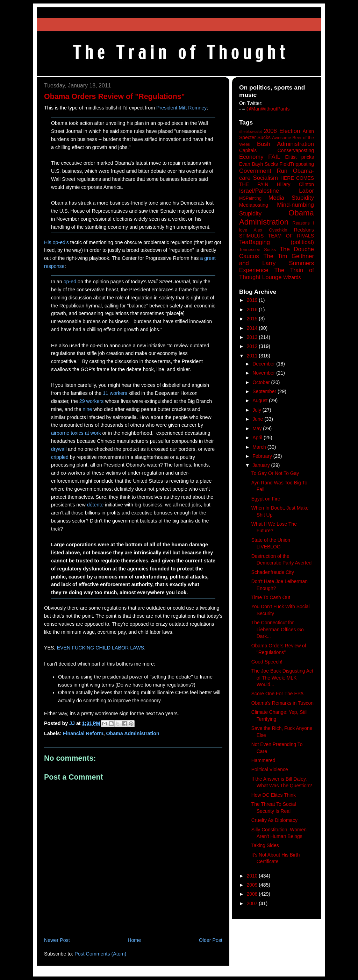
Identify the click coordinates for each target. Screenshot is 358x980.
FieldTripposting (297, 164)
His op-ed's (56, 242)
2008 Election (282, 131)
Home (134, 940)
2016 (253, 310)
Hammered (263, 760)
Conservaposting (296, 150)
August (261, 400)
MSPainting (250, 198)
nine (87, 409)
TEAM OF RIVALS (291, 236)
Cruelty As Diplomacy (274, 820)
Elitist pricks (299, 157)
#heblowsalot (250, 132)
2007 (253, 903)
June (258, 419)
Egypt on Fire (266, 499)
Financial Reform (83, 733)
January (262, 465)
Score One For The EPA (277, 694)
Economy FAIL (260, 157)
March (260, 447)
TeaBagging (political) (277, 242)
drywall (59, 449)
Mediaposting (254, 205)
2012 (253, 346)
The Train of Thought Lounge (277, 274)
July (257, 410)
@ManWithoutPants (268, 109)
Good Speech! (267, 662)
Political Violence (270, 769)
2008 (253, 894)
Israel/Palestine (259, 191)
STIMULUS (251, 236)
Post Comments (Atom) (100, 954)
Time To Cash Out (271, 597)
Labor (306, 191)
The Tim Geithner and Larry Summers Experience (277, 263)
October (262, 382)
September (265, 391)
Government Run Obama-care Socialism (277, 174)
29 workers (92, 401)
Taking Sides (265, 845)
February (263, 456)
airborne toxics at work (76, 433)
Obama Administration (133, 733)
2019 (253, 300)
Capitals (248, 150)
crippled (60, 457)
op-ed (70, 282)
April (258, 438)
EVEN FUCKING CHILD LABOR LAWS (100, 648)
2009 (253, 885)
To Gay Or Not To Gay (275, 473)
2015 (253, 319)
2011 (253, 356)
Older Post (211, 940)
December (264, 364)
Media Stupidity (291, 198)
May (258, 428)
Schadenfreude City (273, 572)
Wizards (292, 277)
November (264, 373)
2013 (253, 337)
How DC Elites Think (274, 795)
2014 (253, 328)
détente (95, 505)
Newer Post (57, 940)
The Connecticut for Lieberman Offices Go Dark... (278, 629)
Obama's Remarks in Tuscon (282, 703)
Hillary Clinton (295, 184)
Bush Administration (285, 144)
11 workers (115, 393)
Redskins (304, 230)
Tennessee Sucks (257, 250)
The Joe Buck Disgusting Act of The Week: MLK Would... (282, 678)
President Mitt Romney (181, 108)
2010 (253, 876)
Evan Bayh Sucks (259, 164)
